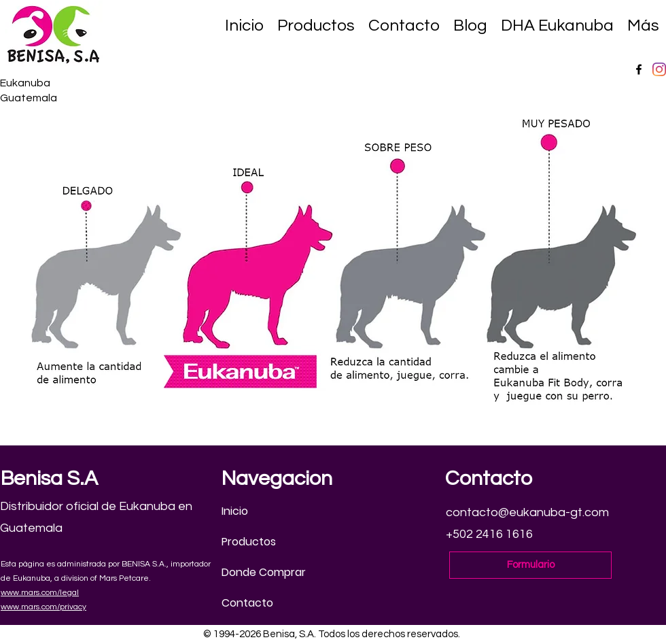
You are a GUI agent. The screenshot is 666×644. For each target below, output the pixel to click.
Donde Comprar (264, 572)
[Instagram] (659, 69)
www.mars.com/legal (40, 593)
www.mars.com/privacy (43, 607)
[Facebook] (639, 69)
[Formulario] (530, 565)
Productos (249, 542)
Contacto (247, 603)
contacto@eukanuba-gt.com (527, 512)
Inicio (235, 511)
